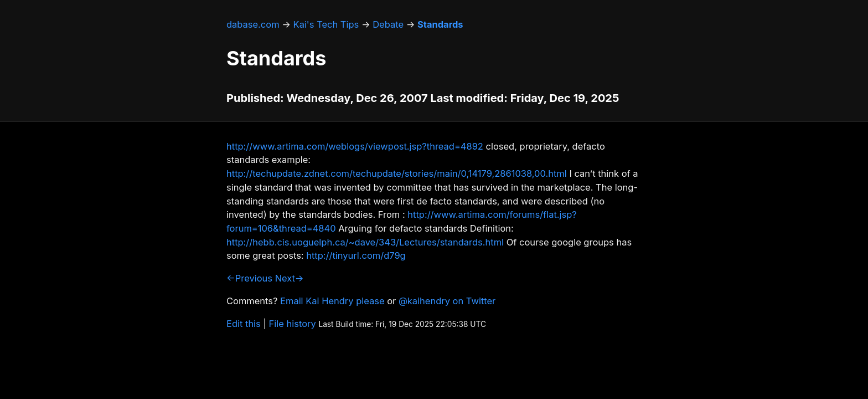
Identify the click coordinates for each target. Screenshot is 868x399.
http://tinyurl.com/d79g (356, 255)
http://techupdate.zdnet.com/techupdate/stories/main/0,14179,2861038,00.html (397, 173)
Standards (440, 24)
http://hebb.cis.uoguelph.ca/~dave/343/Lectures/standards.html (365, 242)
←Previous (249, 278)
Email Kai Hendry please (332, 301)
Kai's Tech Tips (326, 24)
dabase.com (253, 24)
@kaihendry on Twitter (447, 301)
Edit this (244, 324)
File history (293, 324)
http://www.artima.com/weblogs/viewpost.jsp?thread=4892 (355, 146)
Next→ (290, 278)
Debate (388, 24)
